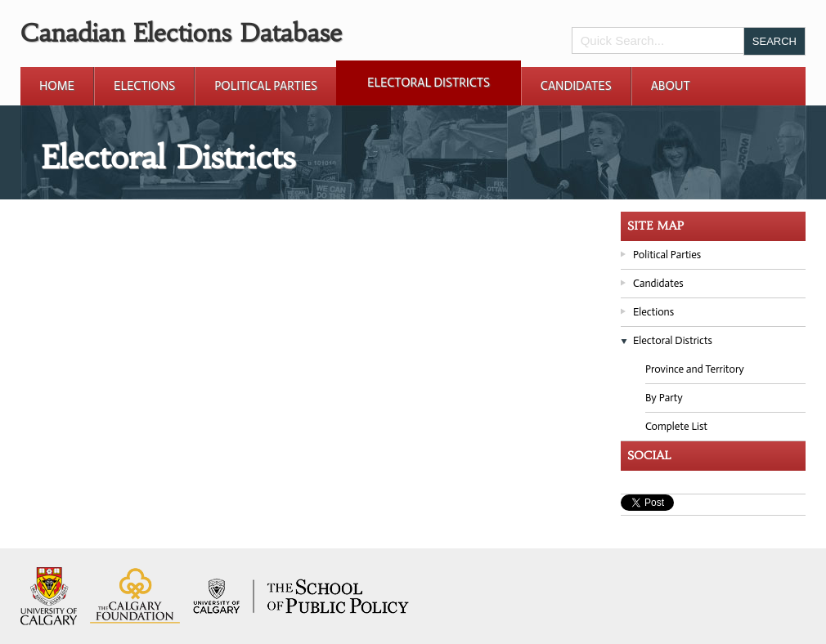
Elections (144, 86)
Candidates (576, 86)
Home (57, 86)
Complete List (676, 426)
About (671, 86)
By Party (664, 398)
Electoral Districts (429, 83)
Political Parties (266, 86)
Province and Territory (695, 369)
